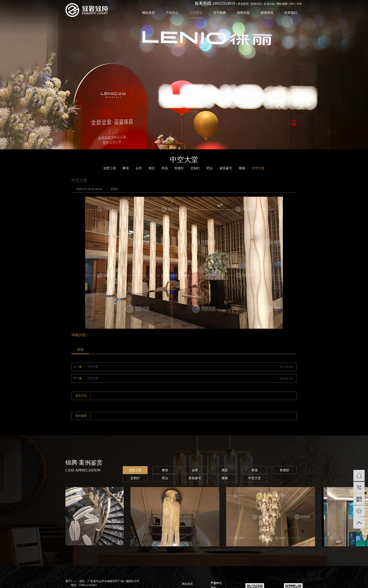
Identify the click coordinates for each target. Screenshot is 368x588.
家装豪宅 (195, 478)
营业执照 (243, 4)
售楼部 (284, 470)
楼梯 (242, 168)
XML (300, 4)
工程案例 (196, 13)
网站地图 (282, 4)
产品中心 (172, 13)
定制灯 (135, 478)
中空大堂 (93, 367)
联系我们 (291, 13)
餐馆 (126, 168)
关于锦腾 (220, 13)
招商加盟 (243, 13)
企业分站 (269, 4)
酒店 (152, 168)
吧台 (210, 168)
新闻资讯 (267, 13)
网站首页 (148, 13)
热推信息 (256, 4)
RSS (292, 4)
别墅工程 (135, 470)
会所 (139, 168)
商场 (165, 168)
